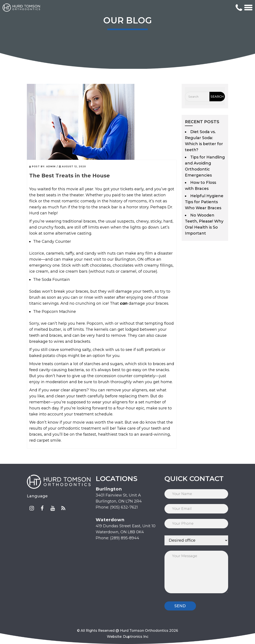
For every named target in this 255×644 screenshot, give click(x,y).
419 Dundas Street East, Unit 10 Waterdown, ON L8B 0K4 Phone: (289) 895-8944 (126, 529)
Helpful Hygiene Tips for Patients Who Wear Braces (204, 202)
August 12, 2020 (73, 167)
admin (51, 167)
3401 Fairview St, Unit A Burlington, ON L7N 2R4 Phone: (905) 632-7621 (119, 498)
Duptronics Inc (136, 637)
